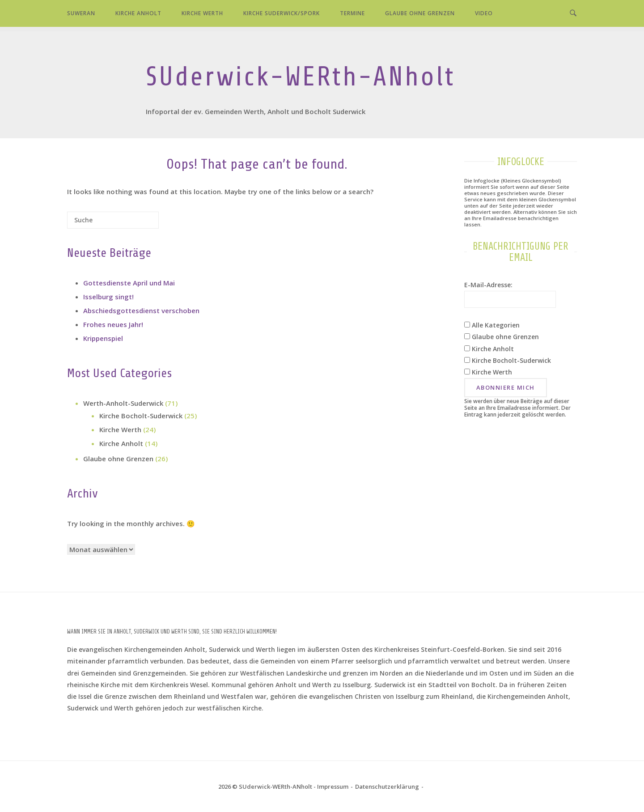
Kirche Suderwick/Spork (282, 13)
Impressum (333, 786)
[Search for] (113, 220)
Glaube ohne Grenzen (420, 13)
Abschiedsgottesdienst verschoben (141, 310)
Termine (352, 13)
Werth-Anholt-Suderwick (123, 403)
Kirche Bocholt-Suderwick (141, 416)
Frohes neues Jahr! (113, 324)
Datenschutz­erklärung (387, 786)
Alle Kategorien (492, 325)
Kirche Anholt (138, 13)
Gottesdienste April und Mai (129, 283)
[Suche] (139, 223)
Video (484, 13)
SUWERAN (81, 13)
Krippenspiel (103, 338)
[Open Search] (573, 13)
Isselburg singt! (108, 297)
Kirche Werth (202, 13)
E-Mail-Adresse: (488, 285)
